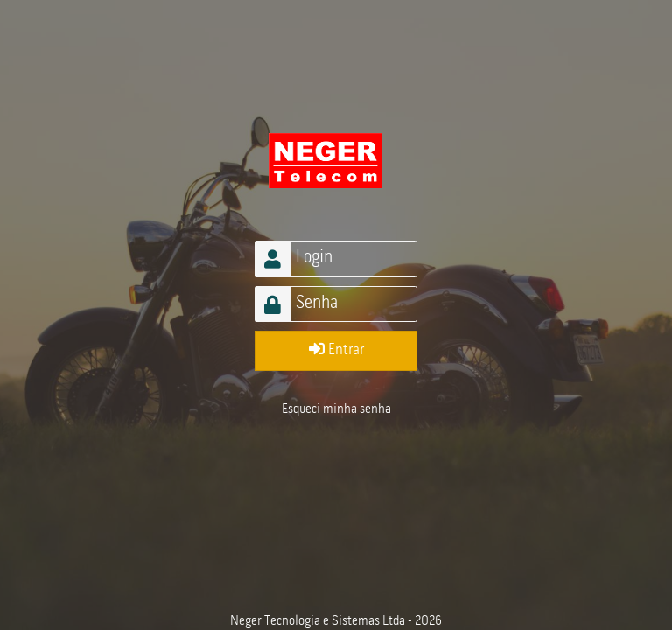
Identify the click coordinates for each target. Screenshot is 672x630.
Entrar (336, 350)
